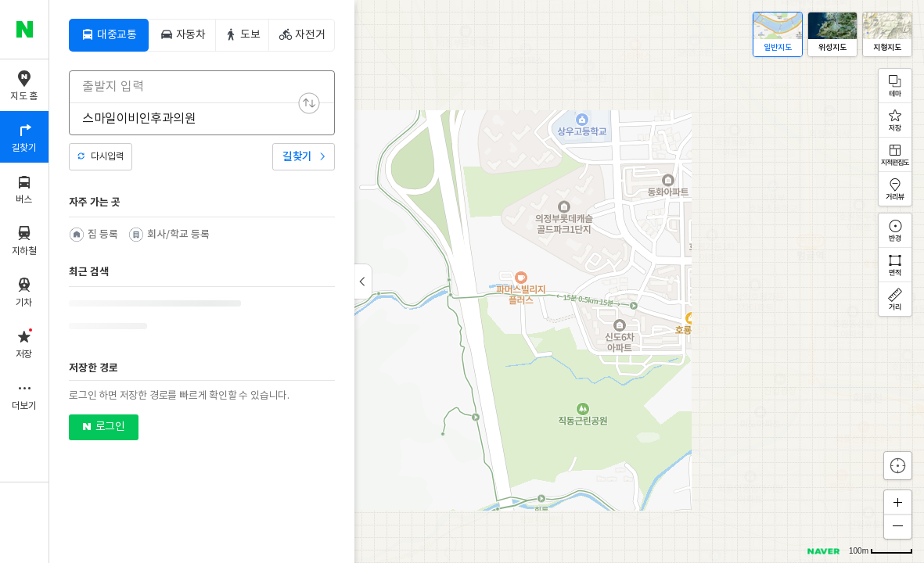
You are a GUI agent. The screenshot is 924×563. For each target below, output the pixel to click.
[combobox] (192, 87)
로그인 (110, 427)
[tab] (109, 35)
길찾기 (297, 157)
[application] (487, 281)
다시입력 (107, 157)
